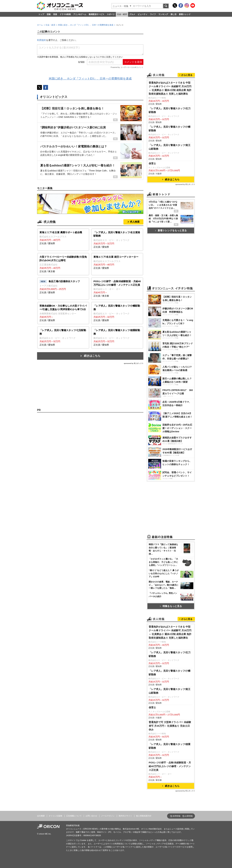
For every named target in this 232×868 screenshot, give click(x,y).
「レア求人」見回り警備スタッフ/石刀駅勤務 (170, 110)
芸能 (49, 14)
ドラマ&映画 (65, 14)
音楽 (55, 14)
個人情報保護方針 (144, 816)
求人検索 (135, 222)
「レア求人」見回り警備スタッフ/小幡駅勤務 (170, 129)
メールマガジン (108, 816)
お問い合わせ (91, 816)
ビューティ (143, 14)
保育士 (152, 163)
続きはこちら (92, 356)
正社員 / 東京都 (63, 264)
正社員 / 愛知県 (63, 238)
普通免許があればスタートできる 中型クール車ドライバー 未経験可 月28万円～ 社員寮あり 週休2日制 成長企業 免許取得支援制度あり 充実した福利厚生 (170, 88)
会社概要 (41, 816)
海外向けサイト (125, 816)
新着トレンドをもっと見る (171, 230)
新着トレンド (185, 14)
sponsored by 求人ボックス (134, 363)
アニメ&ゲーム (80, 14)
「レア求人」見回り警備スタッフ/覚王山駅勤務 (170, 147)
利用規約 (42, 40)
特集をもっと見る (171, 606)
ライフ (153, 14)
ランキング (163, 14)
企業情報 (189, 816)
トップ (41, 14)
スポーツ (111, 14)
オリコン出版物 (55, 816)
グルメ (132, 14)
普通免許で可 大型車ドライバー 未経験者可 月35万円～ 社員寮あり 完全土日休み (170, 726)
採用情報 (177, 816)
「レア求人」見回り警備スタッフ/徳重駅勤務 (170, 746)
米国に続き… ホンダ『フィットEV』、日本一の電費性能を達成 (86, 25)
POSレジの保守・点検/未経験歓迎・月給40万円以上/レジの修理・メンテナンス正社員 (170, 766)
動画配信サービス (97, 14)
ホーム (40, 25)
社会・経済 (122, 14)
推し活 (174, 14)
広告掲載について (74, 816)
